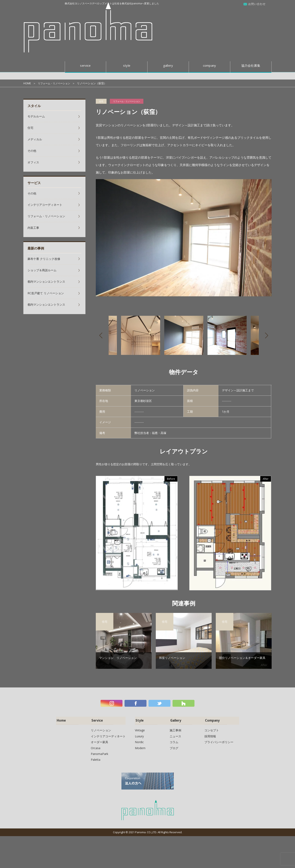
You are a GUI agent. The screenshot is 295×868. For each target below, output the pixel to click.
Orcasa (96, 746)
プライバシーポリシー (219, 740)
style (127, 12)
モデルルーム (36, 116)
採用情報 (210, 735)
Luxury (139, 735)
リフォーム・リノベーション (55, 83)
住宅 (101, 101)
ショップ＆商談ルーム (42, 270)
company (209, 12)
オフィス (33, 162)
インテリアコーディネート (45, 205)
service (85, 12)
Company (212, 719)
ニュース (175, 735)
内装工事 (33, 228)
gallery (168, 12)
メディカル (35, 139)
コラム (174, 740)
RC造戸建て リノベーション (46, 293)
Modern (140, 746)
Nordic (139, 740)
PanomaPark (100, 752)
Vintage (140, 729)
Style (139, 719)
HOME (27, 83)
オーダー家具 (100, 740)
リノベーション (101, 729)
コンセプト (212, 729)
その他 (32, 151)
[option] (184, 238)
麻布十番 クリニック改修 (44, 259)
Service (96, 719)
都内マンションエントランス (46, 281)
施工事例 (175, 729)
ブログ (174, 746)
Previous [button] (101, 335)
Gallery (175, 719)
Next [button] (267, 335)
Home (61, 719)
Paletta (96, 758)
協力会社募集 (251, 12)
